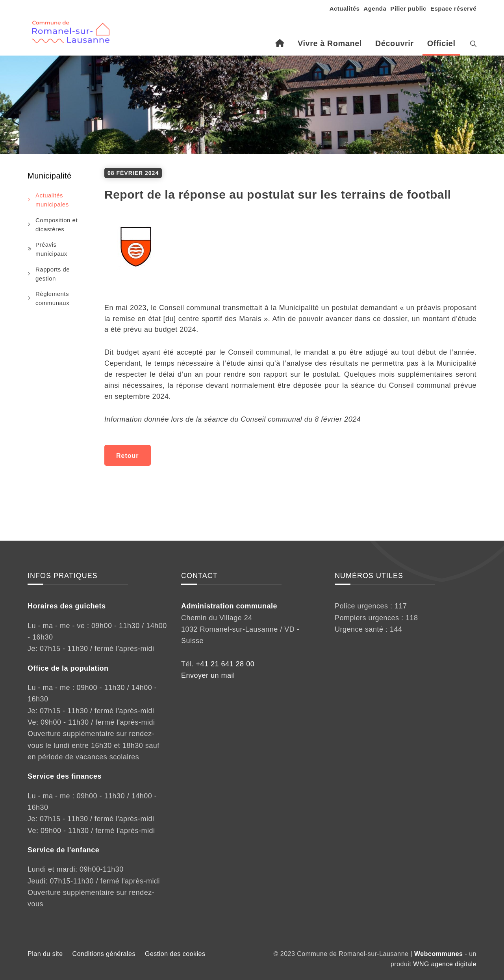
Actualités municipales (52, 200)
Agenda (375, 8)
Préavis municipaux (51, 249)
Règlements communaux (52, 298)
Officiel (441, 43)
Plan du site (45, 954)
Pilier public (408, 8)
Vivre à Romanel (330, 43)
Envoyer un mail (208, 675)
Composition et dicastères (57, 225)
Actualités (345, 8)
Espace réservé (453, 8)
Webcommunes (438, 954)
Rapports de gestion (53, 274)
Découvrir (395, 43)
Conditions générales (104, 954)
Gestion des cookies (175, 954)
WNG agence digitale (445, 964)
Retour (128, 456)
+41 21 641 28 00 (225, 664)
